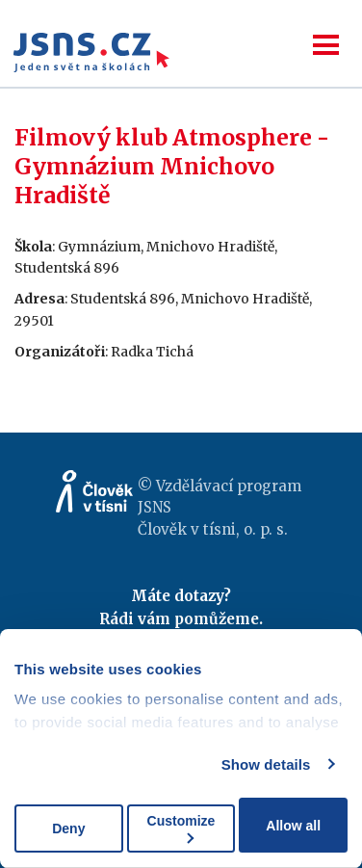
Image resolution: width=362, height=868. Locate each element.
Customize (181, 828)
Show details (266, 764)
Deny (68, 829)
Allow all (293, 826)
